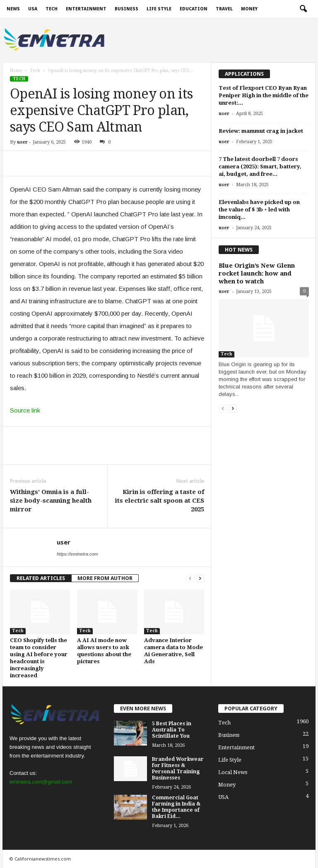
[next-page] (200, 578)
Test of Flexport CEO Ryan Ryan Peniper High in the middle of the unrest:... (264, 95)
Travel (224, 9)
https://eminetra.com (77, 554)
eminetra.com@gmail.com (41, 782)
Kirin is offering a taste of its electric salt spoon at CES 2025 (160, 501)
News (13, 9)
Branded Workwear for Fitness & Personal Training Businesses (178, 768)
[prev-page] (190, 578)
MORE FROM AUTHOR (105, 578)
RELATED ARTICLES (41, 578)
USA (33, 9)
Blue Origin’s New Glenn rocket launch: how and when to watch (257, 273)
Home (16, 71)
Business (126, 9)
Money (249, 9)
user (22, 142)
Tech (52, 9)
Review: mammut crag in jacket (261, 131)
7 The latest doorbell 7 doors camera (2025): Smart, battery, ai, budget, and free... (260, 167)
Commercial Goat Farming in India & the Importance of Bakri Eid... (176, 807)
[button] (303, 9)
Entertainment (86, 9)
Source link (25, 410)
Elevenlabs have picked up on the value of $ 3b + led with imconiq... (259, 210)
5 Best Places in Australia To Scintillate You (172, 730)
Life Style (159, 9)
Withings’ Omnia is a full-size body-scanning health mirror (51, 501)
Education (194, 9)
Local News (233, 772)
